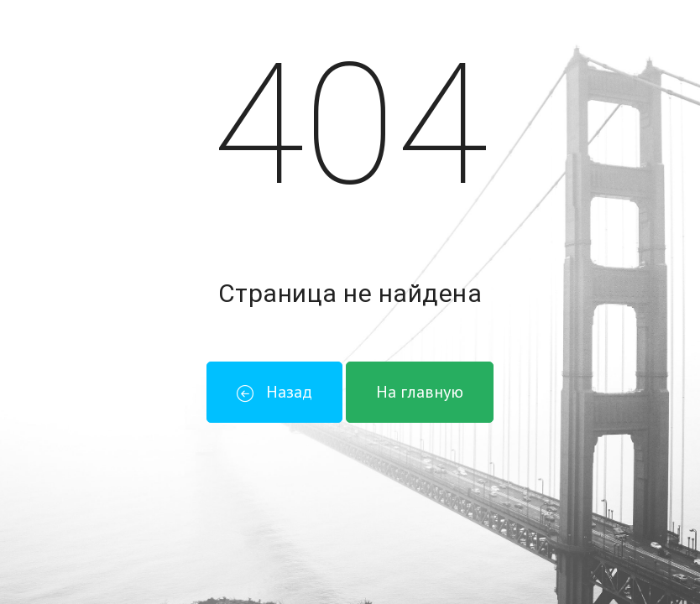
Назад (274, 392)
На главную (420, 392)
